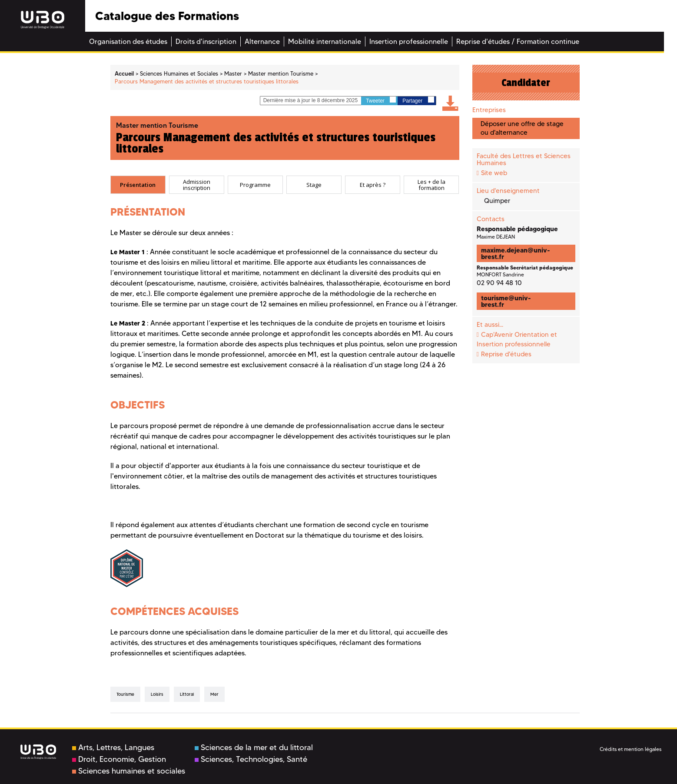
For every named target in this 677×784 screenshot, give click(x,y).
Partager (418, 100)
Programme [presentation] (255, 185)
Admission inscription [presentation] (197, 185)
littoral (187, 694)
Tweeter (381, 100)
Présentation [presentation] (138, 185)
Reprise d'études (506, 354)
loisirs (157, 694)
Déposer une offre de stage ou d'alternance (522, 128)
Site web (494, 173)
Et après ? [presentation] (373, 185)
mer (214, 694)
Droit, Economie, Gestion (119, 759)
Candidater (526, 83)
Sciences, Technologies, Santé (251, 759)
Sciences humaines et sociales (129, 771)
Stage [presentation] (314, 185)
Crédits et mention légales (631, 749)
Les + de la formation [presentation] (431, 185)
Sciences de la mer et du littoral (254, 747)
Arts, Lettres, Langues (113, 747)
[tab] (138, 185)
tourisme (125, 694)
